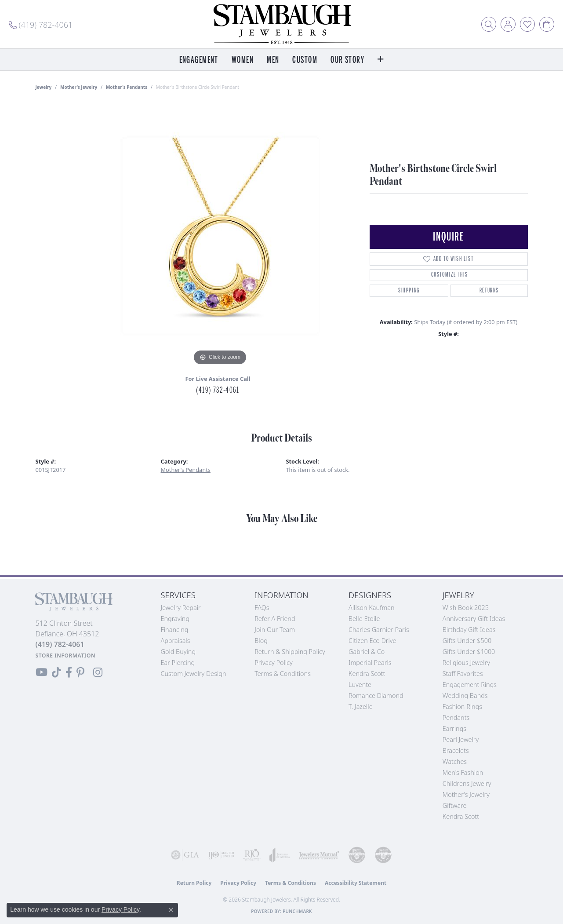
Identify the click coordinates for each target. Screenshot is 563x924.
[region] (220, 236)
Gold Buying (178, 652)
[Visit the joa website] (280, 855)
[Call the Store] (60, 644)
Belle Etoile (364, 619)
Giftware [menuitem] (455, 805)
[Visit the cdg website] (357, 855)
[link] (41, 24)
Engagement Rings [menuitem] (470, 685)
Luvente (360, 685)
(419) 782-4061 (218, 390)
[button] (489, 24)
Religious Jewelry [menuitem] (466, 663)
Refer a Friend (275, 619)
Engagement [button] (199, 60)
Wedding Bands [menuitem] (465, 696)
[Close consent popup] (171, 910)
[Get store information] (66, 656)
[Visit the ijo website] (221, 855)
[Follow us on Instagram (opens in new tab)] (98, 672)
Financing (175, 630)
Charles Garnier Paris (379, 630)
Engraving (175, 619)
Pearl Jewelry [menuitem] (461, 740)
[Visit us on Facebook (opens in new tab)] (69, 672)
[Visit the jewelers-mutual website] (319, 855)
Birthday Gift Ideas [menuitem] (469, 630)
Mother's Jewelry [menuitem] (466, 794)
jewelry (44, 87)
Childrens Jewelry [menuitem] (467, 783)
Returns (489, 290)
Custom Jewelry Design (194, 674)
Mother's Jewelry (79, 87)
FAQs (262, 608)
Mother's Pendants (127, 87)
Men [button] (273, 60)
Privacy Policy (274, 663)
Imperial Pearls (370, 663)
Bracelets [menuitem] (456, 751)
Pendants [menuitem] (456, 718)
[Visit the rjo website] (252, 855)
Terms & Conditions (283, 674)
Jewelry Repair (181, 608)
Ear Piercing (178, 663)
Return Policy (194, 883)
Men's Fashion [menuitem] (463, 772)
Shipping (409, 290)
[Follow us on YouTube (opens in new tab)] (42, 672)
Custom (305, 60)
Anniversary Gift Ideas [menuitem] (474, 619)
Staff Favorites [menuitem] (463, 674)
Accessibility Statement (356, 883)
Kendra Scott (367, 674)
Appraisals (176, 641)
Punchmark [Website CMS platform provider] (297, 911)
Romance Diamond (376, 696)
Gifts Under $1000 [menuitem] (469, 652)
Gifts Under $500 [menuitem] (467, 641)
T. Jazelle (361, 707)
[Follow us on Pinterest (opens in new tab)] (80, 672)
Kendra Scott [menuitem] (461, 816)
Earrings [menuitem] (454, 729)
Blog (261, 641)
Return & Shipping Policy (290, 652)
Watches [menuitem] (455, 761)
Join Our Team (275, 630)
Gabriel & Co (367, 652)
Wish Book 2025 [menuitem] (466, 608)
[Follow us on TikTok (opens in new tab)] (56, 672)
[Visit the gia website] (185, 855)
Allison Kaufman (372, 608)
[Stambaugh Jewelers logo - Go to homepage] (282, 24)
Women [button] (243, 60)
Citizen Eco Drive (372, 641)
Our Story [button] (347, 60)
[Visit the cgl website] (383, 855)
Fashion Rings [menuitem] (462, 707)
